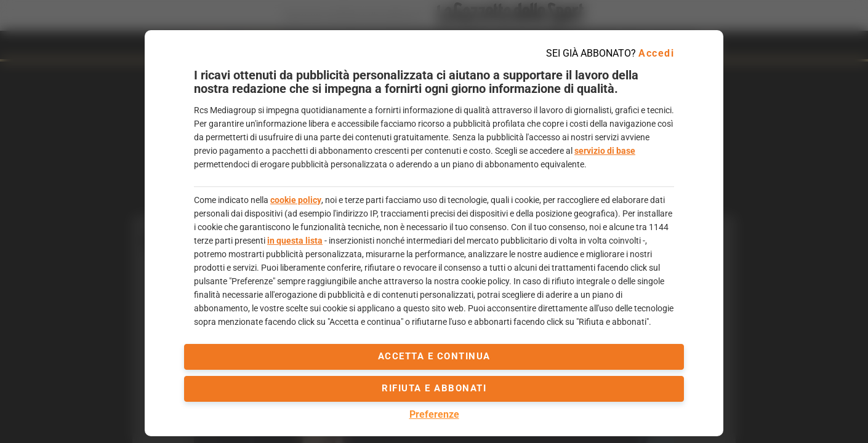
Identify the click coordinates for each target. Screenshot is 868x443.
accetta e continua (434, 356)
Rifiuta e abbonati (434, 388)
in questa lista (295, 241)
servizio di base (605, 151)
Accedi (656, 53)
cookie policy (296, 200)
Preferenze (434, 414)
